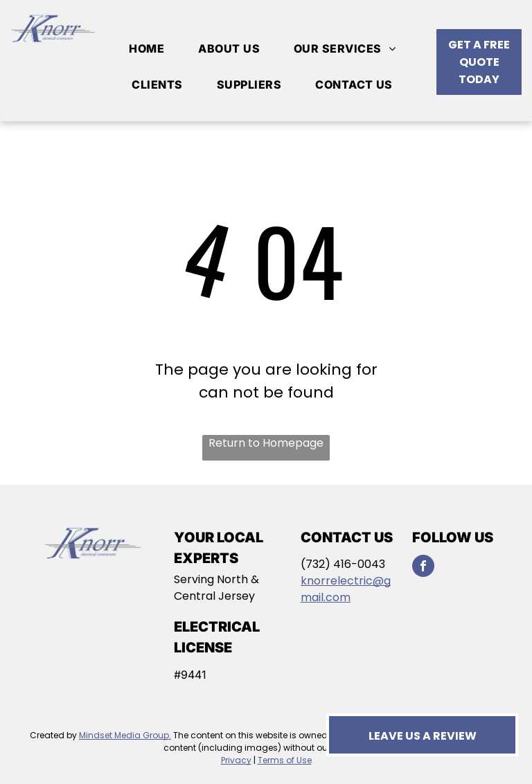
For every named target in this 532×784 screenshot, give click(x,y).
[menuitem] (152, 48)
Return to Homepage (266, 443)
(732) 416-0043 (343, 564)
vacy (241, 760)
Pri (225, 760)
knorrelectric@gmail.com (346, 589)
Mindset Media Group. (125, 735)
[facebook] (423, 568)
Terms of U (280, 760)
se (307, 760)
